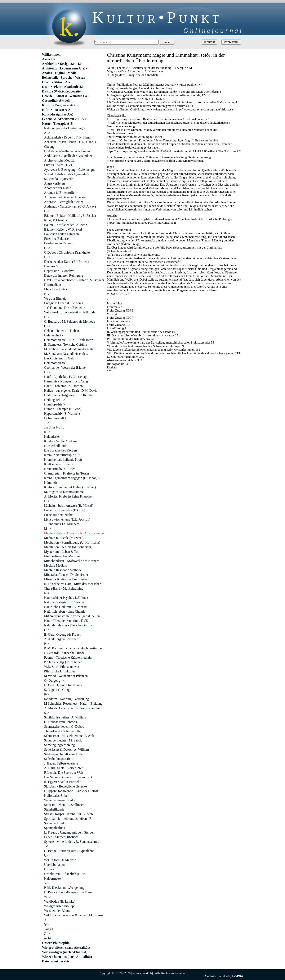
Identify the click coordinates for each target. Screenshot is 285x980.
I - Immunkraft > (55, 418)
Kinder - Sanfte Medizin (61, 441)
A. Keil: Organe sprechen (61, 639)
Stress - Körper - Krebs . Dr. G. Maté (69, 814)
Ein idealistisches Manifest (62, 556)
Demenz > (51, 266)
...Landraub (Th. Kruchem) (62, 524)
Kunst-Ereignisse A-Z (58, 114)
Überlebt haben (54, 865)
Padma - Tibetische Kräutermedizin (68, 657)
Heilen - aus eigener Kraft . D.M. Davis (71, 391)
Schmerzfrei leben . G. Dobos (64, 727)
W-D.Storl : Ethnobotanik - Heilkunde (70, 312)
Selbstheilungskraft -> (59, 759)
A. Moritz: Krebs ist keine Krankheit (69, 496)
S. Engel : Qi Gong (57, 690)
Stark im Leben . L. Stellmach (64, 805)
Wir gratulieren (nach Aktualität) (66, 947)
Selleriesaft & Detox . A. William (67, 750)
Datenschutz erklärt (56, 961)
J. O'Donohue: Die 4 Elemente (65, 308)
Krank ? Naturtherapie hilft (62, 455)
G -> (47, 326)
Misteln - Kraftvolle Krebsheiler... (67, 579)
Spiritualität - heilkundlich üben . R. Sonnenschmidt (68, 821)
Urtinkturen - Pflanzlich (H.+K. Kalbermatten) (65, 876)
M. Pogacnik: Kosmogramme (64, 492)
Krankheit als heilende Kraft (63, 460)
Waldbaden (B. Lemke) (60, 901)
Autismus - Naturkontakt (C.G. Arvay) (70, 206)
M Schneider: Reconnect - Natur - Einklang (73, 704)
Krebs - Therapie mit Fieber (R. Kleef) (70, 487)
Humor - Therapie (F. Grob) (63, 409)
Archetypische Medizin (60, 160)
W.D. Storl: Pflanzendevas (62, 667)
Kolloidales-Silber (56, 796)
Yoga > (49, 929)
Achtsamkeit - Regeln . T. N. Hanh (67, 137)
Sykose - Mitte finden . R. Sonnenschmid (72, 842)
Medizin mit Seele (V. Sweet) (64, 538)
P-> (47, 644)
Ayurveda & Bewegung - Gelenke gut (70, 170)
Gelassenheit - (54, 335)
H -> (47, 372)
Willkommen (51, 55)
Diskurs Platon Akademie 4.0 (63, 87)
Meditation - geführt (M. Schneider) (68, 547)
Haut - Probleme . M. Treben (63, 386)
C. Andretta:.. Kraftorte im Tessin (67, 473)
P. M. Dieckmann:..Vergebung (64, 888)
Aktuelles (49, 59)
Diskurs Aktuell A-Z (57, 82)
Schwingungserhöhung (60, 745)
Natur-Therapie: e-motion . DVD (66, 621)
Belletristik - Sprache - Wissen (64, 78)
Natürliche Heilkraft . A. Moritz (66, 607)
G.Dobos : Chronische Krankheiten (68, 252)
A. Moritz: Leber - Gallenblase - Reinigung (73, 708)
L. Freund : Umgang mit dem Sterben (69, 832)
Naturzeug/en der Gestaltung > (65, 128)
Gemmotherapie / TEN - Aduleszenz (69, 340)
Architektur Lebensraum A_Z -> (65, 68)
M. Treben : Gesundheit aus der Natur (70, 349)
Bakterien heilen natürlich (62, 234)
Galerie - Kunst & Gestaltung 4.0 (66, 96)
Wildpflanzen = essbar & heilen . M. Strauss (74, 915)
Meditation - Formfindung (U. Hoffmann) (72, 542)
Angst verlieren (55, 183)
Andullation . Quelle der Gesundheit (68, 156)
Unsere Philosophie (56, 943)
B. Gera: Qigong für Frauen (63, 634)
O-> (47, 630)
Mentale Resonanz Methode (63, 570)
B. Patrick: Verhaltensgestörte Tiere (68, 892)
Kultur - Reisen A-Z (56, 110)
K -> (47, 432)
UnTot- (49, 869)
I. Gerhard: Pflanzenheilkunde (64, 653)
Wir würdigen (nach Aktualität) (65, 952)
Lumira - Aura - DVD (59, 165)
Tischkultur (51, 938)
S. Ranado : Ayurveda (59, 179)
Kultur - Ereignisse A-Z (59, 105)
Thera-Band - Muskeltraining (64, 588)
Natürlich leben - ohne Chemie (65, 611)
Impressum (231, 42)
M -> (48, 529)
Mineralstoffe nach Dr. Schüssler (66, 575)
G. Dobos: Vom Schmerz (61, 722)
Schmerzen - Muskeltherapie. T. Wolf (69, 736)
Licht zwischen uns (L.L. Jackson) (67, 519)
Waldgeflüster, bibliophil (61, 906)
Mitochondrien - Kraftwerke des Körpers (72, 561)
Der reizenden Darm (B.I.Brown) (66, 262)
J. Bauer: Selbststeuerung (61, 763)
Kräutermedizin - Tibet (60, 469)
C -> (47, 248)
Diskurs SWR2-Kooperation (62, 91)
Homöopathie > (55, 404)
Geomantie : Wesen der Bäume (65, 367)
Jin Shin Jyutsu (54, 427)
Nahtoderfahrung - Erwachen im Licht (70, 625)
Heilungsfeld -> (55, 400)
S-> (47, 713)
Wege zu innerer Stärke (60, 800)
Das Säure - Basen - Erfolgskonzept (68, 777)
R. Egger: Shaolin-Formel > (63, 782)
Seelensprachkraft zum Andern (65, 754)
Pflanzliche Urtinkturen (60, 671)
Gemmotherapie (55, 363)
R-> (47, 694)
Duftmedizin (53, 285)
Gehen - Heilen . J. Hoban (62, 331)
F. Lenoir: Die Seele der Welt (64, 773)
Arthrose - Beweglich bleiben (64, 202)
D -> (47, 257)
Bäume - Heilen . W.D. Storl (63, 229)
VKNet (239, 976)
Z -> (47, 934)
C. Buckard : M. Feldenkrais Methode (70, 321)
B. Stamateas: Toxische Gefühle (66, 344)
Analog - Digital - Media (59, 73)
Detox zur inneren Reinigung (64, 275)
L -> (47, 501)
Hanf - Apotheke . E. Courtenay (65, 377)
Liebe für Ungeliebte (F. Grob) (65, 510)
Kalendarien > (54, 437)
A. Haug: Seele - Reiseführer (64, 768)
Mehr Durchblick (56, 289)
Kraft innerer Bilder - (58, 464)
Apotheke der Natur (57, 188)
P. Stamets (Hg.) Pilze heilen (63, 662)
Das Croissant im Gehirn (61, 358)
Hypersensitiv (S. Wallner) (62, 414)
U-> (47, 855)
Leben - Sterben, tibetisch (61, 837)
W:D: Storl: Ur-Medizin (60, 860)
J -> (47, 423)
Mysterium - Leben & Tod (62, 552)
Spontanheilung (55, 828)
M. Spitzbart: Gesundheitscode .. (66, 354)
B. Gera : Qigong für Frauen (63, 685)
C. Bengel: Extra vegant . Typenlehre (69, 851)
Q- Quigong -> (54, 680)
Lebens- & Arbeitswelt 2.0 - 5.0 (64, 119)
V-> (47, 883)
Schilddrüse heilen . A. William (65, 717)
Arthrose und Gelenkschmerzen (65, 197)
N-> (47, 593)
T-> (47, 846)
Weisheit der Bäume (58, 911)
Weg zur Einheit (55, 298)
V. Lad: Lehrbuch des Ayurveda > (67, 174)
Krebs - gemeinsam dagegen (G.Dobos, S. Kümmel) (72, 480)
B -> (47, 211)
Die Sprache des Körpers (61, 450)
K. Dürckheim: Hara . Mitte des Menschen (73, 584)
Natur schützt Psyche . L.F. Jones (66, 598)
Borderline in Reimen (59, 243)
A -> (47, 133)
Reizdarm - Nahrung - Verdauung (67, 699)
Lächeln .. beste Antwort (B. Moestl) (69, 506)
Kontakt (210, 42)
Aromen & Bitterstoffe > (61, 193)
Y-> (47, 924)
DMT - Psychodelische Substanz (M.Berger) (74, 280)
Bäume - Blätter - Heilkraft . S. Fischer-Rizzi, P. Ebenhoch (71, 218)
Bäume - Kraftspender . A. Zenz (66, 225)
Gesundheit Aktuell (56, 101)
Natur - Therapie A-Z (57, 124)
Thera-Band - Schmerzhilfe (63, 731)
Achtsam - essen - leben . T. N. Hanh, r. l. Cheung (72, 144)
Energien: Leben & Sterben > (64, 303)
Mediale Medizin (56, 565)
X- (46, 920)
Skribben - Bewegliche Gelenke (66, 786)
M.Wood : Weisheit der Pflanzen (66, 676)
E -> (47, 294)
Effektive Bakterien (57, 239)
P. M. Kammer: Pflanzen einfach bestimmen (74, 648)
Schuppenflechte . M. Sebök (63, 740)
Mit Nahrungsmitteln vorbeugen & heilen (72, 616)
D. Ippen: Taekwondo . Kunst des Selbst (71, 791)
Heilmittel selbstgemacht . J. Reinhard (70, 395)
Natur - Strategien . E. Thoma (64, 602)
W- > (48, 897)
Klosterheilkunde (56, 446)
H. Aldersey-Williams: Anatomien (67, 151)
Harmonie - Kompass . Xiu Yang (66, 381)
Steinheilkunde (54, 809)
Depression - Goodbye (59, 271)
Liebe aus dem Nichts (59, 515)
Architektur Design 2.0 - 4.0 (62, 64)
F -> (47, 317)
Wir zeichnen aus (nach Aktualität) (67, 957)
